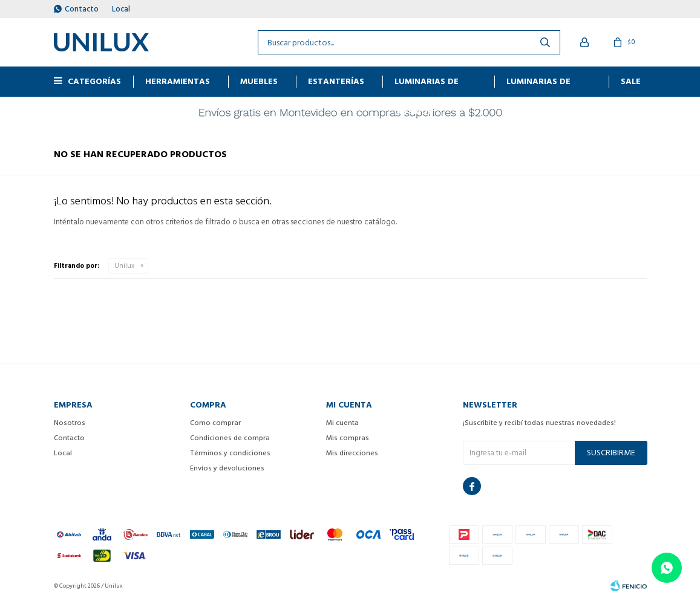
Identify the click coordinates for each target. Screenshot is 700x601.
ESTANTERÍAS (336, 81)
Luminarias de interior (427, 86)
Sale (631, 81)
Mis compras (348, 438)
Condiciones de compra (230, 438)
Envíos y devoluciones (227, 468)
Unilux (124, 266)
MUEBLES (259, 81)
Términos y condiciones (230, 453)
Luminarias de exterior (538, 86)
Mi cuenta (342, 423)
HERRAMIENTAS (178, 81)
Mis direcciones (352, 453)
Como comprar (215, 423)
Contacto (82, 9)
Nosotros (70, 423)
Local (121, 9)
